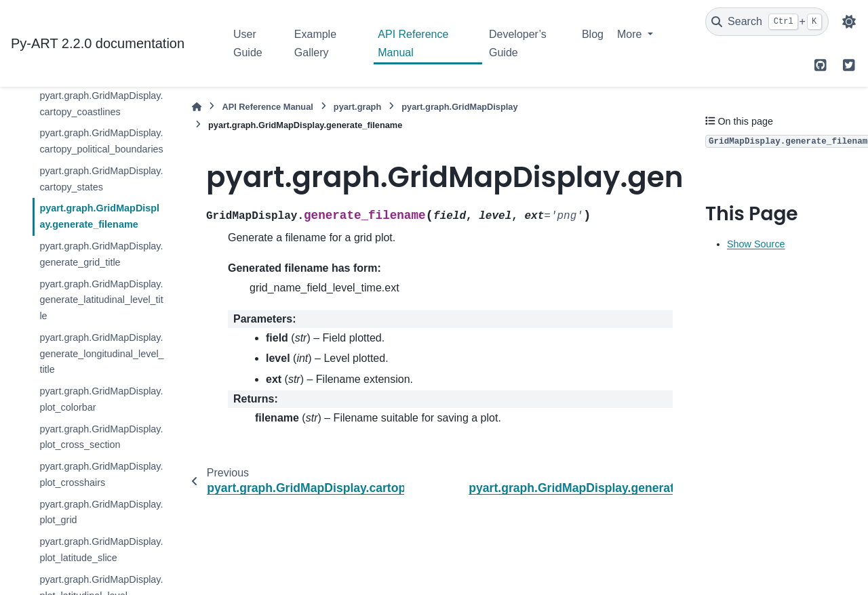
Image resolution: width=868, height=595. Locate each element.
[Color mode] (849, 22)
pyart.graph (357, 107)
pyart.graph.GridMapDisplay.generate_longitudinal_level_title (101, 354)
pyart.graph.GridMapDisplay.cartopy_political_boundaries (101, 141)
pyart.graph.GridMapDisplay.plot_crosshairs (101, 474)
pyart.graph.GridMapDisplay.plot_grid (101, 512)
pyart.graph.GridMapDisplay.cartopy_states (101, 179)
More (631, 34)
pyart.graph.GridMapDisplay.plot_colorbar (101, 399)
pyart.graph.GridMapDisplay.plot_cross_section (101, 437)
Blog (593, 34)
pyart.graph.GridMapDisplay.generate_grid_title (101, 254)
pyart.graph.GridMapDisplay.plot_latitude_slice (101, 550)
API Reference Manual (413, 43)
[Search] (767, 22)
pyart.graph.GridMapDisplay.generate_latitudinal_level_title (101, 300)
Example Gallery (315, 43)
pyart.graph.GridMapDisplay (459, 107)
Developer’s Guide (518, 43)
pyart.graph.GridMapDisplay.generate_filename (99, 216)
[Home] (197, 107)
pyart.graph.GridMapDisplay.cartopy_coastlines (101, 104)
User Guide (248, 43)
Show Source (756, 244)
